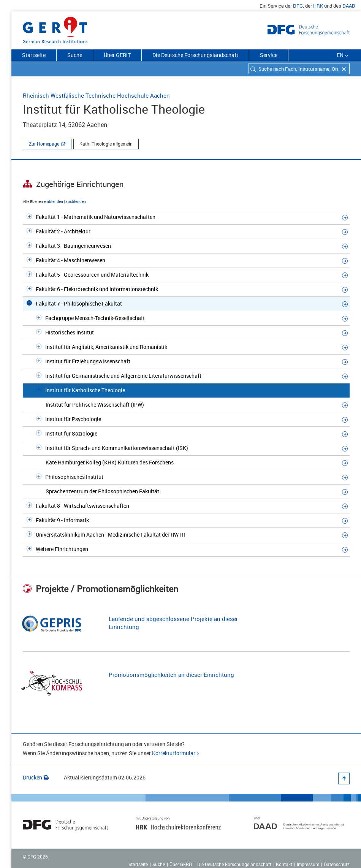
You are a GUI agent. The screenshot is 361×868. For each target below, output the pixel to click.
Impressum (308, 864)
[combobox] (299, 69)
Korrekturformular (174, 753)
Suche (75, 55)
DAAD (349, 6)
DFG (298, 6)
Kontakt (284, 864)
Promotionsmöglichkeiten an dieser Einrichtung (171, 675)
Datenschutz (337, 864)
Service (269, 55)
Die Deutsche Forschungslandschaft (195, 55)
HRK (318, 6)
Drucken (36, 777)
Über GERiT (117, 55)
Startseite (34, 55)
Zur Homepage (44, 144)
